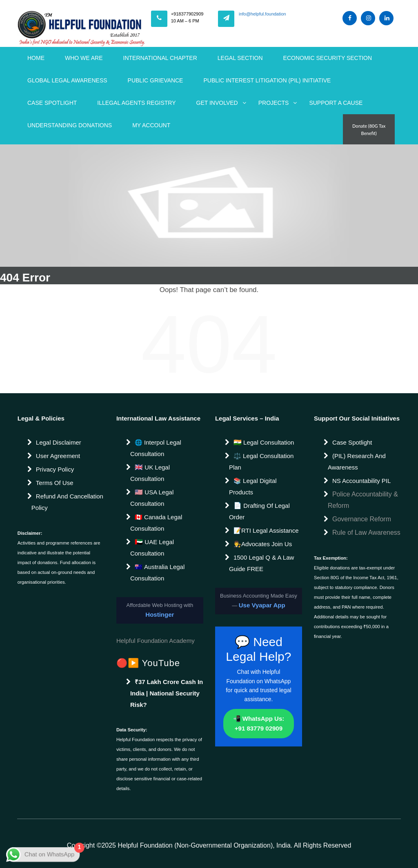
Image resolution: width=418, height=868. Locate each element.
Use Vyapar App (262, 605)
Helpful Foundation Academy (156, 641)
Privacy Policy (55, 469)
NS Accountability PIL (361, 481)
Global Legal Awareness (67, 80)
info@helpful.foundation (262, 14)
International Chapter (160, 58)
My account (151, 125)
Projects (274, 103)
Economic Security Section (328, 58)
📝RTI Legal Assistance (266, 530)
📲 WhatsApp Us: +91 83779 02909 (259, 723)
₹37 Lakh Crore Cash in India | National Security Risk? (167, 693)
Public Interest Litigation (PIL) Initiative (267, 80)
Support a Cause (336, 103)
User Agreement (58, 456)
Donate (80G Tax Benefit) (369, 130)
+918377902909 (187, 14)
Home (36, 58)
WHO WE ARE (84, 58)
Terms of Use (55, 483)
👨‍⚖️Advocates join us (263, 544)
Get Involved (217, 103)
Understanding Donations (70, 125)
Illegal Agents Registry (136, 103)
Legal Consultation (268, 442)
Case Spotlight (52, 103)
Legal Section (240, 58)
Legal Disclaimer (59, 442)
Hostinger (160, 614)
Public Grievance (156, 80)
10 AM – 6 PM (185, 21)
